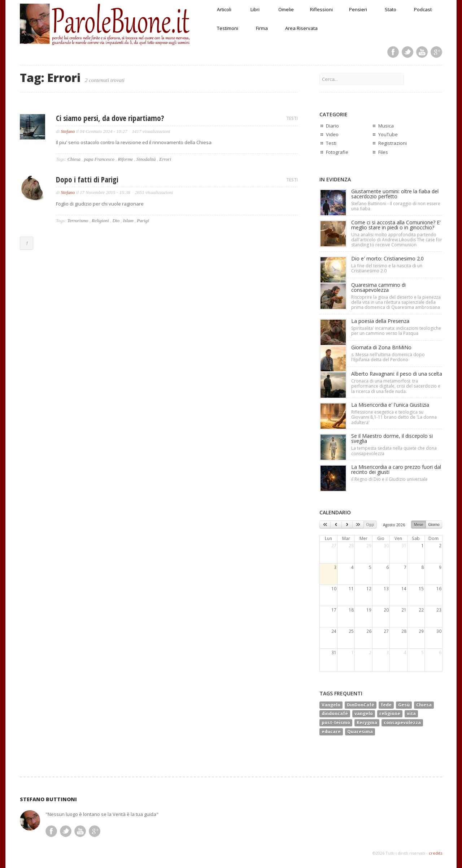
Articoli (224, 9)
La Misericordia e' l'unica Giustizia (390, 405)
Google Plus (436, 52)
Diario (332, 126)
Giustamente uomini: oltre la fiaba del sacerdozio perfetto (395, 194)
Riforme (125, 159)
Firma (262, 28)
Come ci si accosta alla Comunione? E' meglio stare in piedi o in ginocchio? (396, 225)
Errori (165, 159)
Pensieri (358, 9)
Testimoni (228, 28)
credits (435, 853)
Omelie (286, 9)
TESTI (292, 118)
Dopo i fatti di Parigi (87, 180)
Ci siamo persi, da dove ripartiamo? (110, 118)
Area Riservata (301, 28)
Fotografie (337, 152)
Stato (391, 9)
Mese (419, 524)
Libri (255, 9)
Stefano (68, 131)
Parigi (143, 221)
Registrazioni (393, 143)
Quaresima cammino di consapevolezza (378, 287)
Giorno (434, 524)
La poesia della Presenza (380, 321)
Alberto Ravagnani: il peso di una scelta (397, 374)
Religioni (100, 221)
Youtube (422, 52)
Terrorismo (78, 221)
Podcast (423, 9)
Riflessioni (321, 9)
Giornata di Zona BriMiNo (381, 347)
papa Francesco (99, 159)
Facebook (393, 52)
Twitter (407, 52)
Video (332, 134)
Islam (128, 221)
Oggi (370, 524)
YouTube (388, 134)
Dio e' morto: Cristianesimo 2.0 (387, 258)
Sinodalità (146, 159)
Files (383, 152)
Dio (116, 221)
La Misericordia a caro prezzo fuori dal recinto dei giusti (396, 469)
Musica (386, 126)
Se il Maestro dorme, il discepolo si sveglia (392, 438)
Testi (331, 143)
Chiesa (74, 159)
